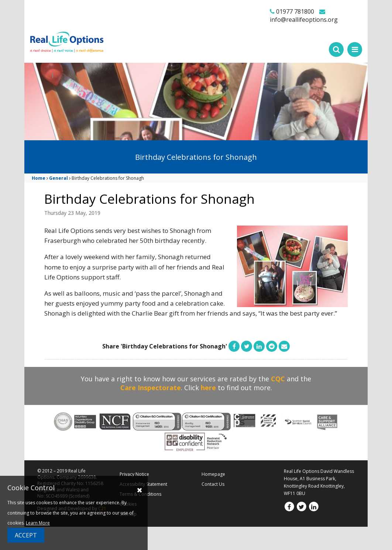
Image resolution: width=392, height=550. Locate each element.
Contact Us (213, 484)
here (208, 388)
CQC (278, 379)
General (59, 178)
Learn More (38, 523)
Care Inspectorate (151, 388)
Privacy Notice (134, 474)
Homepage (213, 474)
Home (39, 178)
